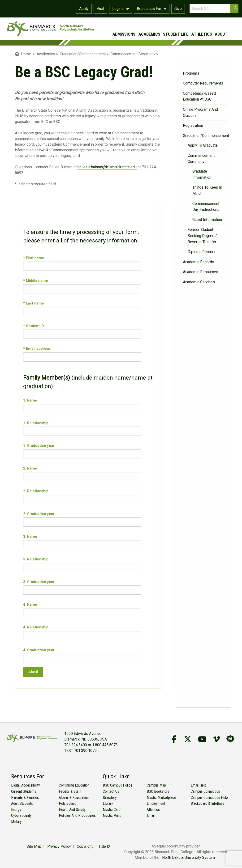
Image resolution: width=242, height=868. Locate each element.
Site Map (34, 846)
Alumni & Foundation (74, 798)
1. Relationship (36, 423)
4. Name (30, 605)
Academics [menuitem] (46, 54)
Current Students (24, 791)
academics (149, 34)
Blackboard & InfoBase (207, 803)
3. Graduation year (39, 582)
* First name (34, 258)
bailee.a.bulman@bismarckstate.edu (107, 167)
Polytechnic (68, 803)
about (221, 34)
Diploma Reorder (202, 252)
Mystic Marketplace (161, 798)
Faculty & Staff (70, 791)
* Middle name (36, 281)
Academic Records (199, 262)
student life (176, 34)
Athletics (153, 810)
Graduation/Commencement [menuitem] (83, 54)
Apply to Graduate (203, 145)
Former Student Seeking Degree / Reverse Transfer (202, 236)
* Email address (37, 349)
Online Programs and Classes (200, 112)
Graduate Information (202, 174)
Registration (193, 125)
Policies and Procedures (77, 815)
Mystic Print (112, 815)
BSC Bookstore (158, 791)
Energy (16, 810)
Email (151, 815)
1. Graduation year (39, 446)
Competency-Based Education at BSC (199, 96)
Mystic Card (112, 810)
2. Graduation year (39, 514)
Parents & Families (25, 798)
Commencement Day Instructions (206, 207)
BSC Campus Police (118, 785)
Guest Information (207, 220)
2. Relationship (36, 491)
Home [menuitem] (23, 54)
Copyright (85, 846)
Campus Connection (205, 791)
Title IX (104, 846)
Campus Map (156, 785)
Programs (191, 73)
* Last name (34, 303)
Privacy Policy (59, 846)
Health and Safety (72, 810)
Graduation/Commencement (205, 136)
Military (16, 822)
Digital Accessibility (26, 785)
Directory (110, 798)
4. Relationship (36, 627)
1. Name (30, 400)
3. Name (30, 537)
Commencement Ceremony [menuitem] (133, 54)
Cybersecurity (21, 815)
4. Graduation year (39, 650)
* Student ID (34, 326)
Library (108, 803)
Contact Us (111, 791)
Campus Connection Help (209, 798)
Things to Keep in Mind (207, 190)
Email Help (199, 785)
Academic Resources (201, 272)
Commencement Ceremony (201, 159)
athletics (202, 34)
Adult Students (22, 803)
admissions (124, 34)
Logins (121, 9)
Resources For (152, 9)
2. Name (30, 468)
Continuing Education (74, 785)
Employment (156, 803)
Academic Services (199, 282)
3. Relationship (36, 559)
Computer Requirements (203, 83)
